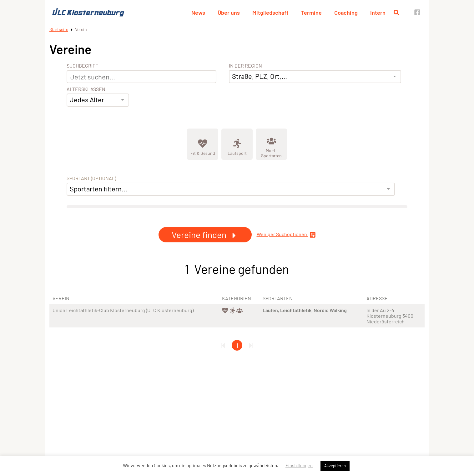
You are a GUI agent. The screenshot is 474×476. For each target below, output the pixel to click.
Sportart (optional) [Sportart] (91, 178)
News (198, 13)
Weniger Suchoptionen (286, 235)
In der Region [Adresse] (245, 66)
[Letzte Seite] (251, 345)
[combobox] (98, 100)
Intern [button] (378, 13)
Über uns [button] (229, 13)
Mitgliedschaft (270, 13)
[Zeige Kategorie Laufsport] (237, 144)
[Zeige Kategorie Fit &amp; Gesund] (203, 144)
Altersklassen (86, 89)
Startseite (59, 29)
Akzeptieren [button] (335, 466)
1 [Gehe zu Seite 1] (237, 345)
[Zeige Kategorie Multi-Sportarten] (271, 144)
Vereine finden (205, 235)
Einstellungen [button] (299, 465)
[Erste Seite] (223, 345)
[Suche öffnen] (396, 13)
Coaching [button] (346, 13)
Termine (311, 13)
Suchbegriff (82, 66)
